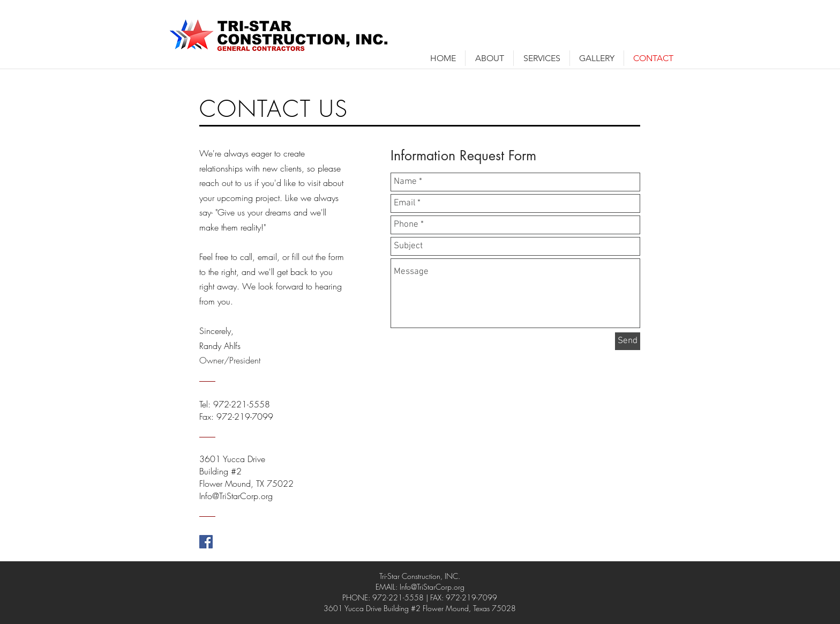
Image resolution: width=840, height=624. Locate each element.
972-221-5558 (242, 404)
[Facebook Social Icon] (206, 542)
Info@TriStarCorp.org (432, 587)
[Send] (628, 341)
